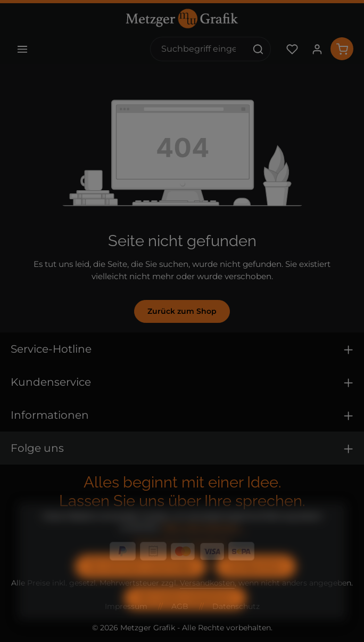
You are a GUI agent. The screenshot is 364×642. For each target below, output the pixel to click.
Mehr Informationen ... (203, 545)
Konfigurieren (255, 583)
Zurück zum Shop (182, 311)
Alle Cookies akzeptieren (185, 615)
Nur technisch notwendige (141, 583)
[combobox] (198, 49)
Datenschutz (158, 560)
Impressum (209, 560)
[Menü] (22, 49)
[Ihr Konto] (317, 49)
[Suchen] (258, 49)
